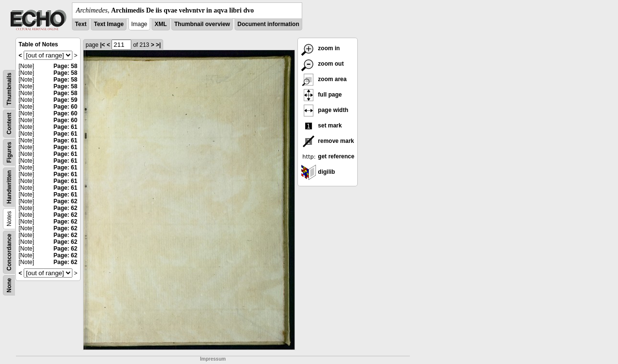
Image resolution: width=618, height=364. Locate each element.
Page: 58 (65, 66)
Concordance (9, 252)
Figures (9, 152)
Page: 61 (65, 127)
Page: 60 (65, 107)
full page (321, 95)
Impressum (213, 359)
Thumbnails (9, 89)
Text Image (109, 24)
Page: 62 (65, 201)
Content (9, 123)
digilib (318, 172)
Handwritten (9, 187)
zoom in (320, 48)
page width (324, 110)
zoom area (324, 79)
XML (161, 24)
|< (102, 45)
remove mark (327, 141)
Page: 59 (65, 100)
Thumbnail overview (202, 24)
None (9, 285)
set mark (321, 126)
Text (81, 24)
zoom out (322, 64)
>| (158, 45)
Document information (268, 24)
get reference (328, 156)
